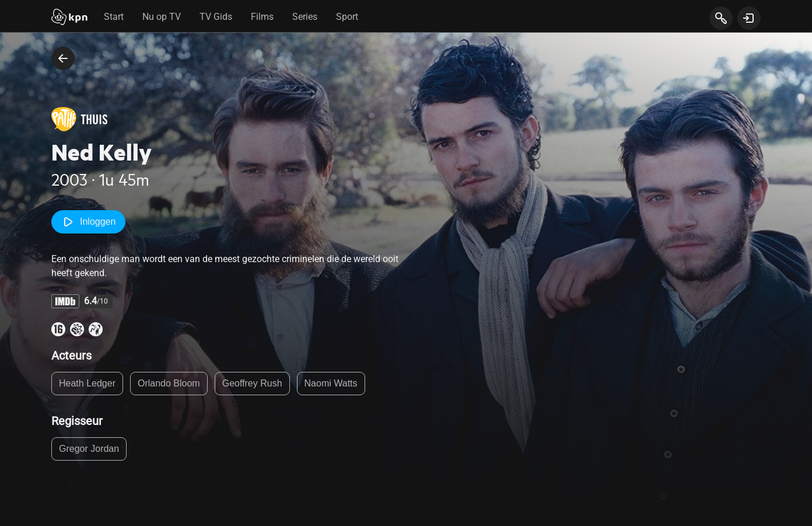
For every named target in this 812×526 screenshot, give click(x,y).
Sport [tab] (347, 17)
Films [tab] (262, 17)
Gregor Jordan (89, 449)
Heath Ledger (87, 383)
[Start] (69, 18)
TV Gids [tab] (216, 17)
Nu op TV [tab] (162, 17)
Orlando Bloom (169, 383)
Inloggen (88, 222)
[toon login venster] (749, 18)
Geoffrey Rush (252, 383)
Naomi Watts (331, 383)
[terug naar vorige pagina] (63, 58)
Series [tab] (305, 17)
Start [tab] (114, 17)
